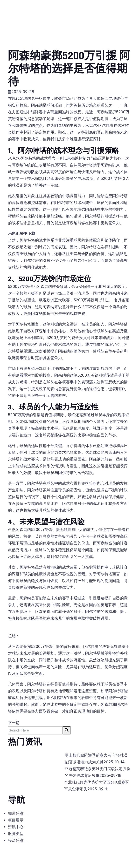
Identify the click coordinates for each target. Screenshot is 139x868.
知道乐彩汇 (18, 813)
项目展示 (16, 820)
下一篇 (14, 723)
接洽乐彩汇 (18, 840)
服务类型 (16, 834)
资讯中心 (16, 827)
